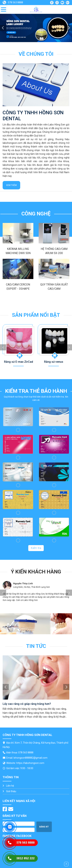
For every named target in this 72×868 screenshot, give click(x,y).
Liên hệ (10, 786)
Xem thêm (11, 185)
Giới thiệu (11, 791)
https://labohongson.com (30, 763)
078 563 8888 (15, 2)
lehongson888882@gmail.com (30, 758)
